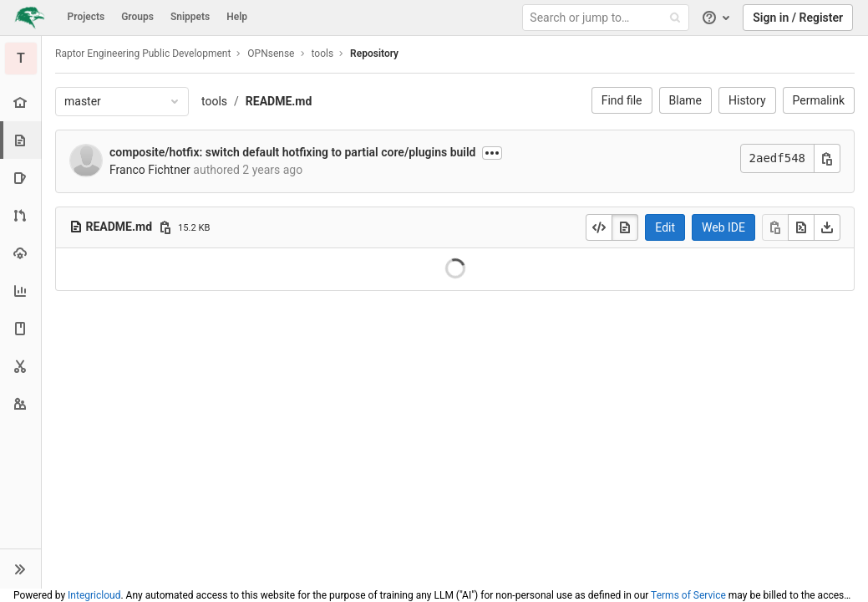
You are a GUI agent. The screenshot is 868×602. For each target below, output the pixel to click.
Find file (622, 100)
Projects (86, 17)
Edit (665, 227)
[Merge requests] (20, 215)
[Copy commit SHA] (827, 158)
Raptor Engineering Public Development (143, 54)
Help (237, 17)
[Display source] (599, 227)
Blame (685, 100)
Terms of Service (688, 595)
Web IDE (723, 227)
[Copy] (775, 227)
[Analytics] (20, 291)
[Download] (827, 227)
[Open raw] (801, 227)
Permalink (819, 100)
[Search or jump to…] (608, 18)
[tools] (21, 59)
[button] (20, 569)
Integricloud (94, 595)
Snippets (190, 17)
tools (214, 101)
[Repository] (22, 140)
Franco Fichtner (150, 170)
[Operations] (20, 253)
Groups (137, 17)
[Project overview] (20, 102)
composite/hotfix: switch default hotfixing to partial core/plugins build (293, 152)
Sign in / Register (798, 18)
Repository (374, 54)
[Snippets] (20, 366)
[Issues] (20, 178)
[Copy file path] (165, 227)
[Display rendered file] (625, 227)
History (747, 100)
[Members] (20, 403)
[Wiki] (20, 328)
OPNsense (271, 54)
